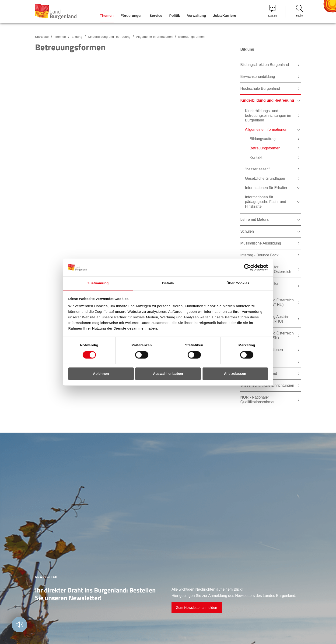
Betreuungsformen (191, 37)
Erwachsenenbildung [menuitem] (258, 77)
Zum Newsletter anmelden (197, 608)
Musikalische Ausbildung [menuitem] (261, 243)
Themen (60, 37)
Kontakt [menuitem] (272, 11)
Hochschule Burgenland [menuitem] (260, 88)
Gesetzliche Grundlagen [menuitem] (265, 178)
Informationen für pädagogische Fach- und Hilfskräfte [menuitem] (266, 202)
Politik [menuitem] (175, 15)
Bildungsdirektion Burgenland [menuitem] (265, 65)
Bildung (77, 37)
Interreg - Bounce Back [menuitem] (259, 255)
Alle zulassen (235, 374)
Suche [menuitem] (299, 11)
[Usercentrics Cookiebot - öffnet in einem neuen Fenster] (247, 267)
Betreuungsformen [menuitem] (265, 148)
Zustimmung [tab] (98, 283)
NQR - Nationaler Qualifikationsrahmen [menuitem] (258, 400)
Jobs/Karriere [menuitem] (225, 15)
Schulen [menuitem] (247, 231)
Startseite (42, 37)
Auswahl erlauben (168, 374)
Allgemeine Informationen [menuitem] (266, 129)
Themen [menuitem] (107, 15)
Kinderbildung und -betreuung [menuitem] (267, 100)
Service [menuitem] (156, 15)
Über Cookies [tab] (238, 283)
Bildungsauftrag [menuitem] (263, 139)
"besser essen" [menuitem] (257, 169)
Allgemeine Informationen (154, 37)
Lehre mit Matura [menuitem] (254, 219)
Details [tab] (168, 283)
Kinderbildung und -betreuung (109, 37)
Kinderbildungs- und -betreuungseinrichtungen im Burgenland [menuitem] (268, 115)
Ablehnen (101, 374)
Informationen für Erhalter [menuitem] (266, 188)
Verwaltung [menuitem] (196, 15)
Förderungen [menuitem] (132, 15)
